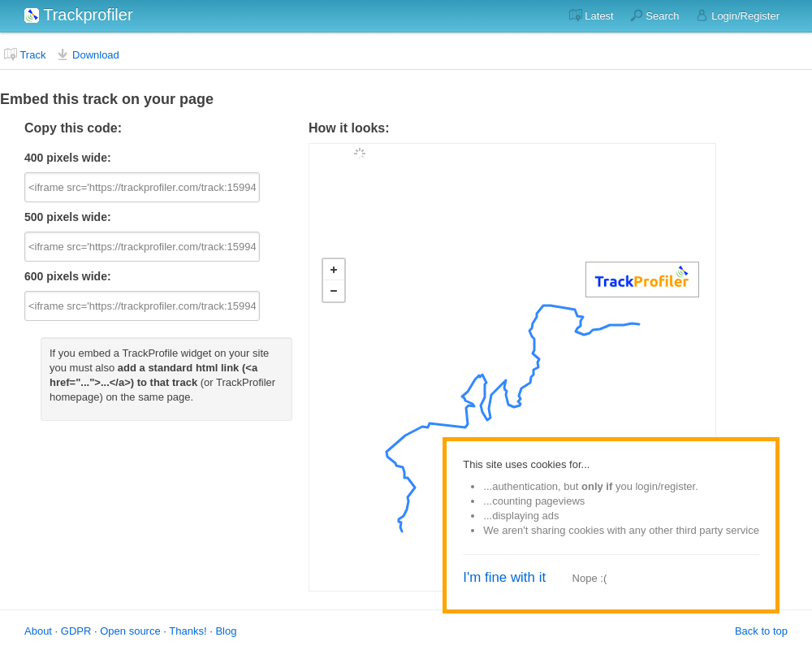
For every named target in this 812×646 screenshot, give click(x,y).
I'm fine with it (504, 577)
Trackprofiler (79, 15)
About (38, 631)
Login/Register (738, 15)
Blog (226, 631)
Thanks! (188, 631)
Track (25, 54)
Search (655, 15)
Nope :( (590, 578)
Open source (130, 631)
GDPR (76, 631)
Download (87, 54)
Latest (592, 15)
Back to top (761, 631)
